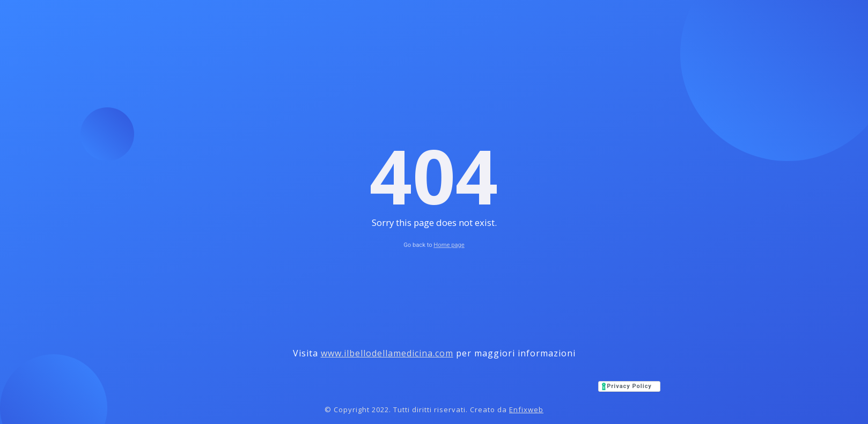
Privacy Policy (629, 386)
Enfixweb (526, 410)
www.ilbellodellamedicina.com (387, 353)
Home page (449, 245)
